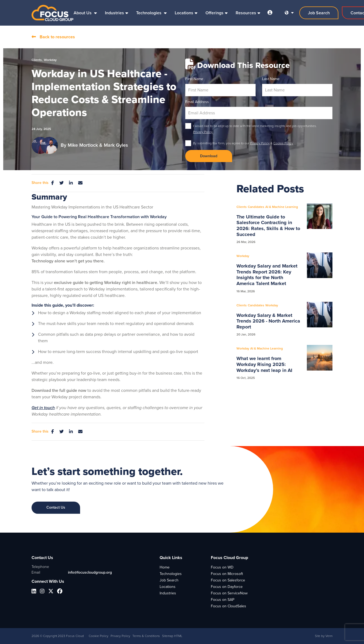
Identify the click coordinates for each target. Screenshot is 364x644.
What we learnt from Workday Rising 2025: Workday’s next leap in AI (264, 364)
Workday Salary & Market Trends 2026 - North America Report (268, 321)
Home (165, 567)
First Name (194, 79)
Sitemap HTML (172, 636)
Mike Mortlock (83, 145)
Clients (37, 60)
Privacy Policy (203, 132)
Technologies (149, 13)
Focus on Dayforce (227, 587)
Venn (329, 636)
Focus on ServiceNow (229, 593)
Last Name (271, 79)
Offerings (214, 13)
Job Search (169, 580)
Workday (50, 60)
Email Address (197, 102)
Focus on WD (222, 567)
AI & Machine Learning (282, 207)
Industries (114, 13)
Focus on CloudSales (229, 606)
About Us (83, 13)
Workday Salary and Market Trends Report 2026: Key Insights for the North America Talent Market (267, 275)
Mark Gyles (116, 145)
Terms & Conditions (146, 636)
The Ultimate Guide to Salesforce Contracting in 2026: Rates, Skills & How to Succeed (268, 226)
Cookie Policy (283, 143)
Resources (246, 13)
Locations (184, 13)
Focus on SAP (223, 600)
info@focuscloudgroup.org (90, 572)
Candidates (256, 207)
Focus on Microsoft (227, 574)
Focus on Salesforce (228, 580)
